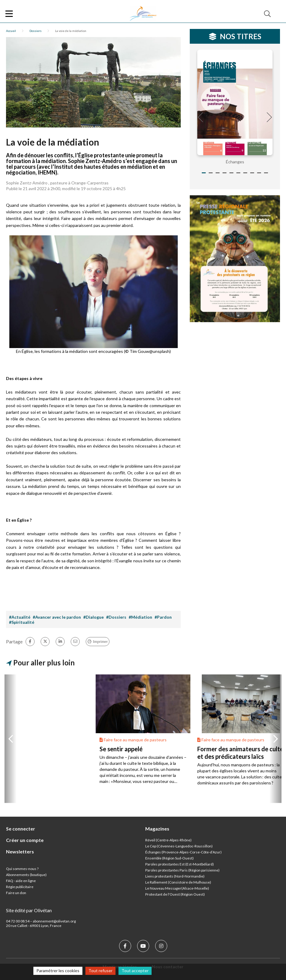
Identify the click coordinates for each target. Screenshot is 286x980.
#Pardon (163, 617)
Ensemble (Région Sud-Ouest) (169, 858)
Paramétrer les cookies (58, 971)
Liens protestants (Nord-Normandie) (175, 876)
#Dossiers (116, 617)
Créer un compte (25, 840)
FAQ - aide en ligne (21, 881)
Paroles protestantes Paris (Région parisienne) (182, 870)
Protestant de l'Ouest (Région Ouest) (175, 894)
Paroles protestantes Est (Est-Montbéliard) (180, 864)
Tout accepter (135, 971)
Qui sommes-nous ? (22, 869)
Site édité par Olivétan (29, 910)
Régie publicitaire (20, 887)
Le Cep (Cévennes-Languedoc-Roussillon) (179, 846)
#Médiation (140, 617)
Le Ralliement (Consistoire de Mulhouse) (178, 882)
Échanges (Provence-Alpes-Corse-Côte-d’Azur (183, 852)
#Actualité (20, 617)
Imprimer (100, 641)
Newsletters (20, 851)
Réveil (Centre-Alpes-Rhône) (168, 840)
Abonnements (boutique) (26, 875)
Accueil (11, 31)
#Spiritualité (22, 622)
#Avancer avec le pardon (57, 617)
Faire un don (16, 893)
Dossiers (35, 31)
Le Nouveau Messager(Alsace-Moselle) (177, 888)
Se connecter (21, 829)
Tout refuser (100, 971)
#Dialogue (94, 617)
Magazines (157, 829)
